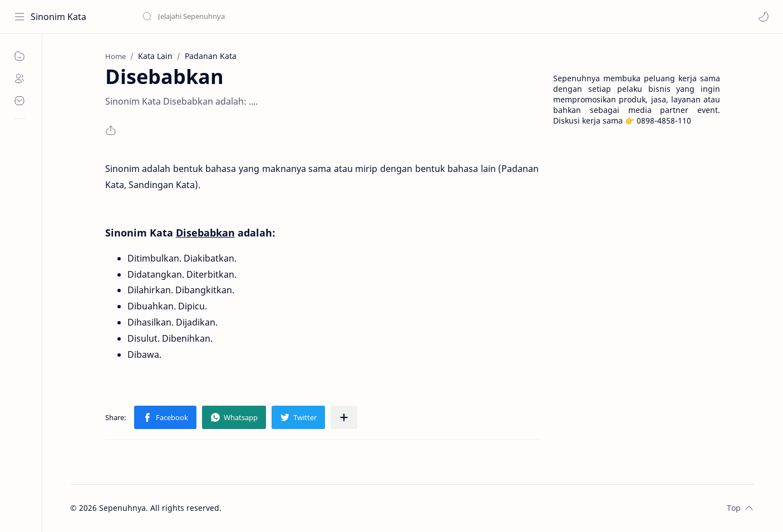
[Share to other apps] (344, 417)
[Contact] (19, 101)
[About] (19, 78)
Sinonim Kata (58, 17)
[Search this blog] (231, 17)
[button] (764, 17)
